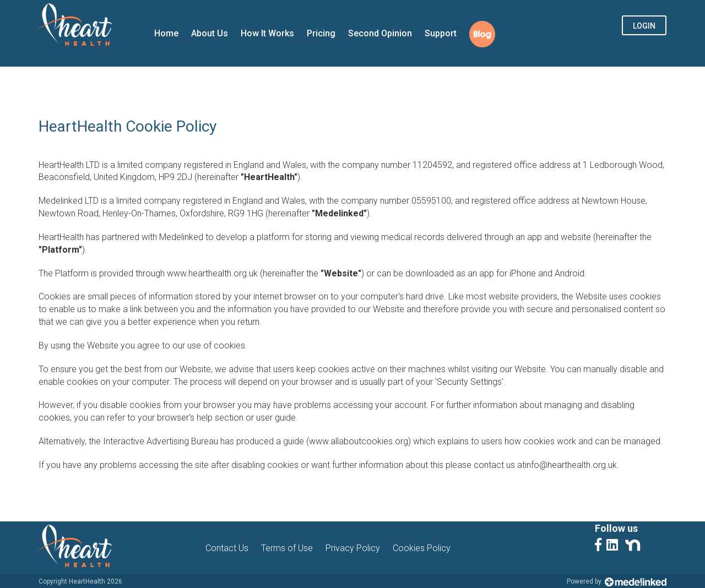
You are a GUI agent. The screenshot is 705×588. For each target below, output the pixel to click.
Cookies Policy (422, 548)
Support (441, 33)
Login (644, 26)
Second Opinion (380, 33)
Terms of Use (287, 548)
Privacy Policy (353, 548)
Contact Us (227, 548)
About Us (210, 33)
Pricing (321, 33)
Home (166, 33)
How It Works (267, 33)
